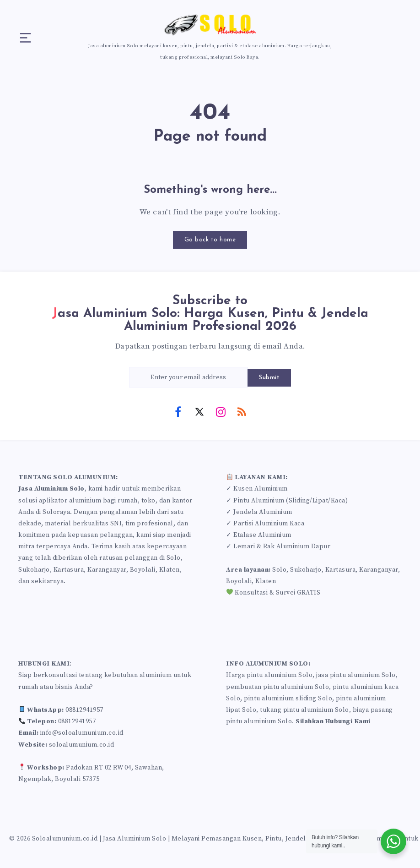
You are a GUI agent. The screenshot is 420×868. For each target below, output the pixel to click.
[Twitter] (199, 411)
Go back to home (210, 240)
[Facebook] (178, 411)
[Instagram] (221, 411)
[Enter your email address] (188, 377)
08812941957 (84, 710)
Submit (269, 378)
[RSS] (242, 411)
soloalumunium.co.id (82, 745)
